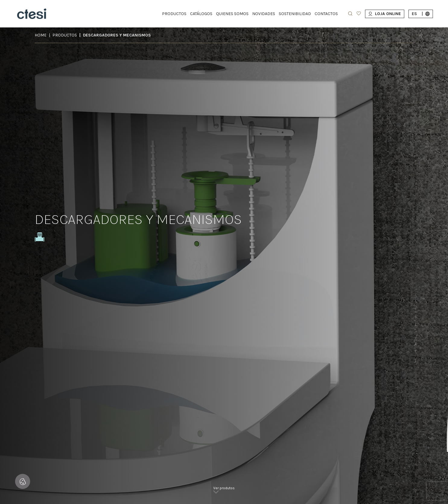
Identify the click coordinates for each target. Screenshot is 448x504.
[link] (224, 492)
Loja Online (385, 14)
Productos (65, 35)
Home (41, 35)
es (421, 14)
